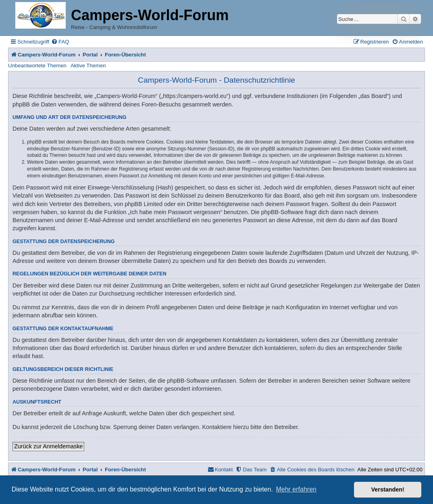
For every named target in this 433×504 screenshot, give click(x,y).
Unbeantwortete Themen (37, 66)
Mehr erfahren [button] (296, 489)
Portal (90, 55)
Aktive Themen (88, 66)
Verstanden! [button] (388, 489)
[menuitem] (60, 42)
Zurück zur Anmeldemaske (48, 446)
